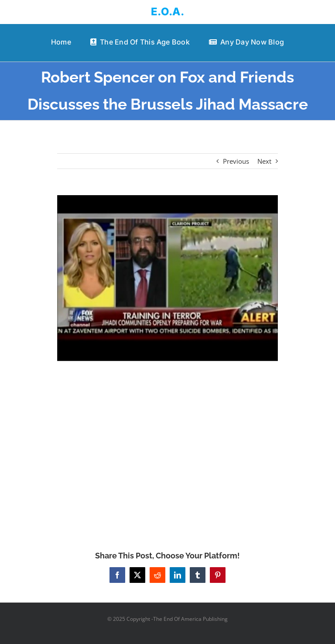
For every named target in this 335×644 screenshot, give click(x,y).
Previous (236, 161)
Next (264, 161)
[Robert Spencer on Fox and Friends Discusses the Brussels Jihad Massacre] (168, 278)
